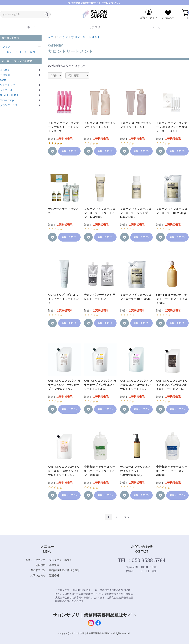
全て (51, 37)
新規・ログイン (69, 151)
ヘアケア (5, 47)
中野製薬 (5, 75)
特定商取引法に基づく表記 (64, 570)
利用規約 (40, 565)
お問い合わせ (38, 575)
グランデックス (9, 105)
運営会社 (54, 575)
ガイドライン (38, 570)
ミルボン (5, 70)
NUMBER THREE (9, 95)
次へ (126, 517)
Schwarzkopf (7, 100)
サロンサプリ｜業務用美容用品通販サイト (95, 615)
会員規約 (54, 565)
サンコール (6, 90)
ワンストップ (8, 85)
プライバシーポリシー (62, 560)
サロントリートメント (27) (20, 52)
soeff (3, 80)
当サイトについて (35, 560)
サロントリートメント (86, 37)
